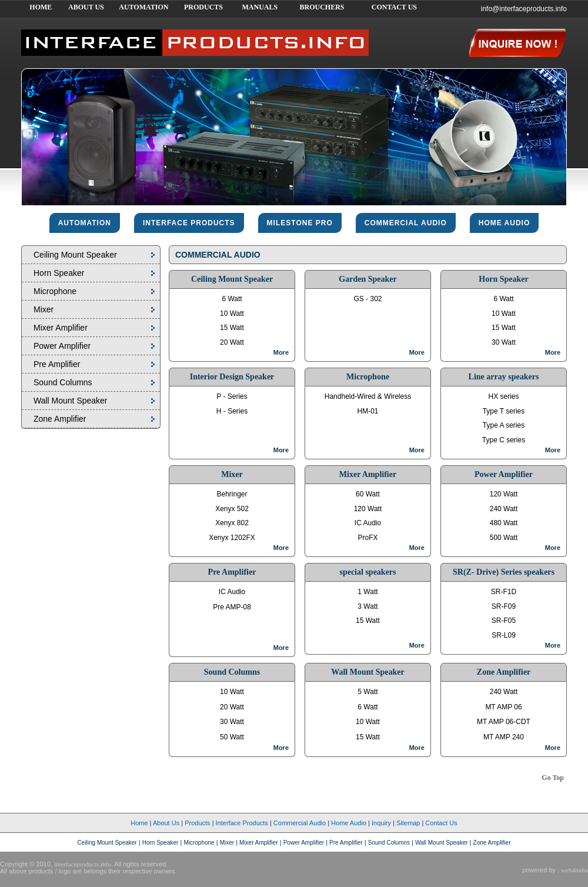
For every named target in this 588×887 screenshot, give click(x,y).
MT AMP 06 (503, 707)
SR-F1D (504, 592)
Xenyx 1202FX (232, 538)
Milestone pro (300, 223)
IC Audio (368, 523)
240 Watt (504, 509)
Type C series (504, 440)
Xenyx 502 (232, 509)
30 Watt (504, 342)
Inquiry (381, 823)
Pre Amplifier (57, 364)
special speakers (367, 572)
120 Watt (368, 509)
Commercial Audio (300, 823)
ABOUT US (86, 7)
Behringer (232, 494)
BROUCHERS (322, 7)
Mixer (44, 309)
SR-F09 (504, 606)
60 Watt (368, 494)
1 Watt (367, 592)
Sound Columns (63, 382)
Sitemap (408, 823)
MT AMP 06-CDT (504, 722)
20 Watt (232, 342)
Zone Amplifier (60, 419)
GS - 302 (367, 299)
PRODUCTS (203, 7)
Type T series (504, 411)
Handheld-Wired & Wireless (368, 396)
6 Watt (232, 299)
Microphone (55, 291)
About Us (166, 823)
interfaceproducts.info (83, 864)
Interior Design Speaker (232, 377)
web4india (574, 870)
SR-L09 (504, 635)
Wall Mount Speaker (71, 401)
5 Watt (367, 692)
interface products (189, 223)
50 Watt (232, 737)
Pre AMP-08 (232, 607)
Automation (85, 223)
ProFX (367, 538)
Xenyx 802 (232, 523)
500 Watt (504, 538)
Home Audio (349, 823)
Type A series (504, 425)
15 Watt (232, 328)
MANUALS (260, 7)
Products (197, 823)
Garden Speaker (367, 279)
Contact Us (441, 823)
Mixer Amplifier (61, 328)
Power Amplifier (62, 346)
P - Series (232, 396)
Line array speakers (504, 377)
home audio (505, 223)
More (281, 352)
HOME (41, 7)
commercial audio (406, 223)
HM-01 (367, 411)
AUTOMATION (143, 7)
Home (139, 823)
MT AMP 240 (504, 737)
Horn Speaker (59, 273)
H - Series (232, 411)
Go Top (553, 778)
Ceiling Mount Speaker (75, 255)
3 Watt (367, 606)
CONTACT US (394, 7)
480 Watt (504, 523)
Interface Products (242, 823)
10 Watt (232, 314)
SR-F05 (504, 621)
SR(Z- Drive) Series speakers (504, 572)
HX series (503, 396)
